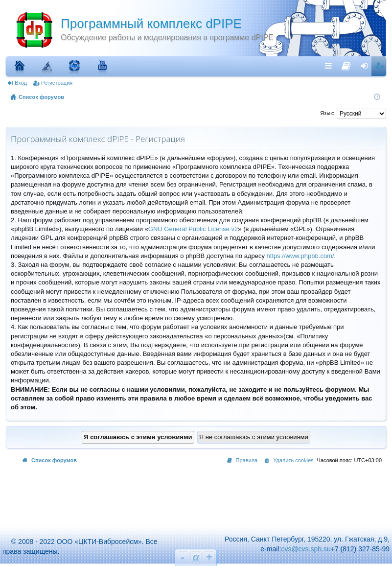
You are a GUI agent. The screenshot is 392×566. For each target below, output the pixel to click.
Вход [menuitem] (366, 66)
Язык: (327, 113)
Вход (21, 83)
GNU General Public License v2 (193, 229)
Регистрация (57, 83)
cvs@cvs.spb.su (306, 549)
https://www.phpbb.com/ (300, 256)
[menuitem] (346, 64)
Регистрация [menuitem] (381, 66)
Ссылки (331, 66)
